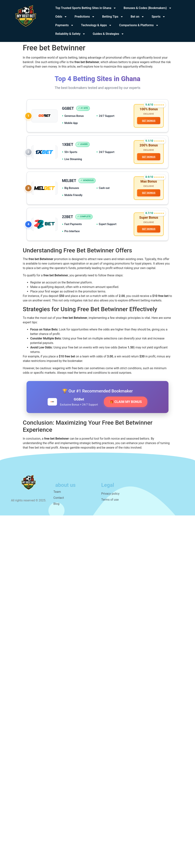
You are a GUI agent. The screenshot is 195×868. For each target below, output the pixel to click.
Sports (159, 17)
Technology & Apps (96, 25)
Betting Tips (113, 17)
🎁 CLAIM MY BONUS (126, 402)
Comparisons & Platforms (139, 25)
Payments (64, 25)
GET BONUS (149, 121)
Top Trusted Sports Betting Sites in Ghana (86, 8)
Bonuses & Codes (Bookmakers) (148, 8)
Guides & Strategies (108, 34)
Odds (61, 17)
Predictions (85, 17)
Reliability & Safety (70, 34)
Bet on (137, 17)
